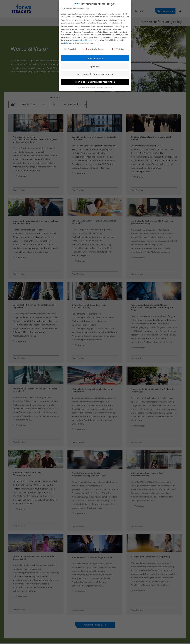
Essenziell (70, 49)
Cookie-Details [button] (83, 87)
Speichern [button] (95, 66)
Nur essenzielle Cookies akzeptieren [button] (95, 74)
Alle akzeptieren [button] (95, 58)
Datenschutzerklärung (82, 40)
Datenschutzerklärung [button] (96, 87)
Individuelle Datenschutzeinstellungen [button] (95, 82)
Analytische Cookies (94, 49)
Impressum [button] (108, 87)
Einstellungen (66, 43)
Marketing (118, 49)
